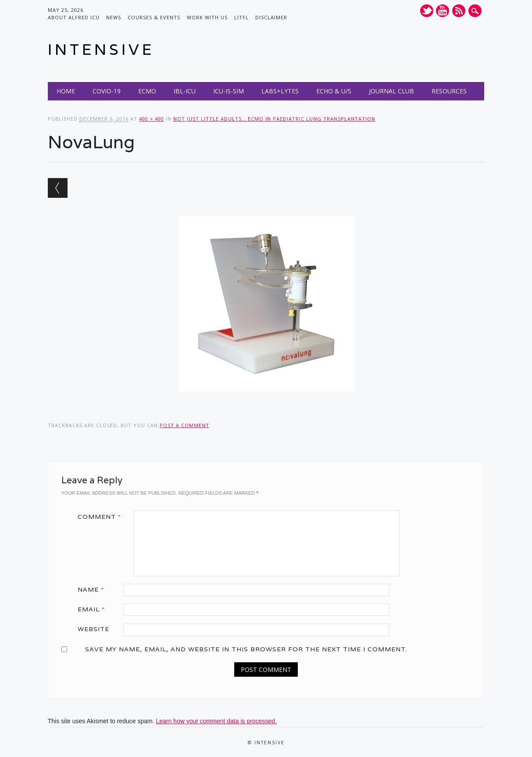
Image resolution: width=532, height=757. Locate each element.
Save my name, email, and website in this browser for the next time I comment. (246, 649)
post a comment (184, 425)
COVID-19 (107, 91)
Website (93, 629)
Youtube (443, 11)
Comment (102, 517)
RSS (459, 11)
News (114, 17)
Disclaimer (271, 17)
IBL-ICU (185, 91)
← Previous (58, 188)
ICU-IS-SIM (229, 91)
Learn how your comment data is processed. (216, 721)
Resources (449, 91)
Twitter (427, 11)
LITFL (241, 17)
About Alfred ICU (74, 17)
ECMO (147, 91)
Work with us (207, 17)
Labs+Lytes (280, 91)
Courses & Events (154, 17)
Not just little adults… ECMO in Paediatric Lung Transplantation (274, 119)
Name (94, 589)
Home (66, 91)
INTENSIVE (101, 49)
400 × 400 (152, 119)
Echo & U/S (334, 91)
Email (94, 609)
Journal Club (391, 91)
